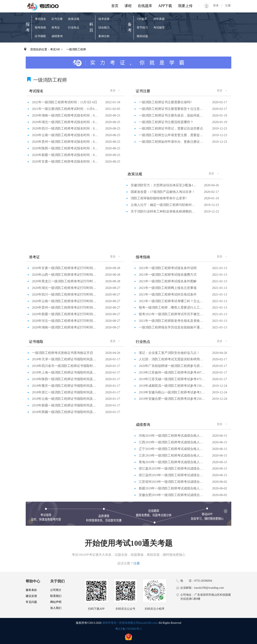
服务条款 (31, 590)
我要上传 (185, 6)
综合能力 (104, 28)
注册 (226, 6)
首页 (115, 6)
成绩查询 (57, 36)
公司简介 (56, 590)
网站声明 (56, 602)
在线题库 (145, 6)
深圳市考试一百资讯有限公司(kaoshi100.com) (130, 623)
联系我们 (56, 596)
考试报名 (40, 19)
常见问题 (31, 602)
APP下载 (165, 6)
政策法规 (74, 19)
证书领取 (40, 36)
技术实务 (104, 19)
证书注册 (57, 19)
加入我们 (56, 608)
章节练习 (142, 28)
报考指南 (40, 28)
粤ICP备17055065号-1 (128, 629)
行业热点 (74, 28)
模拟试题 (142, 36)
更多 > (115, 91)
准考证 (56, 28)
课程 (128, 6)
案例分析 (104, 36)
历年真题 (159, 19)
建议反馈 (31, 596)
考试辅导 (159, 28)
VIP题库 (142, 19)
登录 (217, 6)
